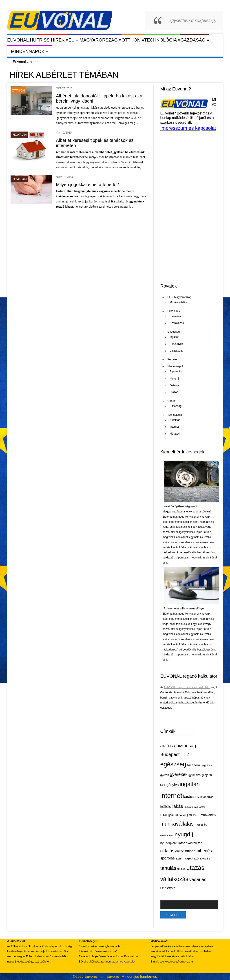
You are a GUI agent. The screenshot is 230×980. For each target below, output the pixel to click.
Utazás (174, 392)
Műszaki (175, 434)
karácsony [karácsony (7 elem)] (191, 797)
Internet (174, 427)
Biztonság (176, 406)
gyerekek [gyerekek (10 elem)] (179, 774)
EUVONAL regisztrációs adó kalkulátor (187, 687)
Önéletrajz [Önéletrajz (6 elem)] (168, 888)
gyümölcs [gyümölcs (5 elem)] (195, 775)
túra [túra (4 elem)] (183, 869)
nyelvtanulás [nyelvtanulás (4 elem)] (167, 835)
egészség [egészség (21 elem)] (173, 764)
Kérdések (173, 359)
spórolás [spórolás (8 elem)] (168, 858)
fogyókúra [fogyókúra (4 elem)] (207, 765)
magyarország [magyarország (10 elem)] (174, 815)
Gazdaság (195, 40)
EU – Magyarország (95, 40)
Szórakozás (177, 323)
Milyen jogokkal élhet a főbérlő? (87, 185)
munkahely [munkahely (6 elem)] (208, 815)
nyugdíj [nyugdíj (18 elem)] (184, 834)
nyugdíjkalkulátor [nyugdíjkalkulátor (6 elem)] (173, 843)
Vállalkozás (177, 351)
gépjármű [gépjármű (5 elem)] (207, 775)
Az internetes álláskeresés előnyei (184, 609)
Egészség (176, 371)
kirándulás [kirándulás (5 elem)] (207, 797)
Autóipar (175, 420)
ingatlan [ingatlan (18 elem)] (190, 784)
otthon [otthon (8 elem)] (190, 851)
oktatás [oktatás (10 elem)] (167, 851)
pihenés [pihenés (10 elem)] (204, 851)
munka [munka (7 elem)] (194, 815)
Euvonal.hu (22, 40)
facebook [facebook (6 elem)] (194, 765)
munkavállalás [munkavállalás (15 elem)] (177, 824)
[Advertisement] (194, 244)
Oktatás (174, 385)
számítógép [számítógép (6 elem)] (184, 858)
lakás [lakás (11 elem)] (178, 806)
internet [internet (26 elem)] (171, 796)
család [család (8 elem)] (186, 755)
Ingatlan (19, 135)
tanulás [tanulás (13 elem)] (168, 868)
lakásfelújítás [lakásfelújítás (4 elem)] (191, 807)
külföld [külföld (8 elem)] (166, 807)
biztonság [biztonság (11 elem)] (186, 746)
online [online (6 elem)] (180, 851)
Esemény (175, 316)
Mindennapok (30, 51)
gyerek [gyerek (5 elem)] (165, 775)
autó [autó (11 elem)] (165, 746)
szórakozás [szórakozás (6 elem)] (202, 858)
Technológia (162, 40)
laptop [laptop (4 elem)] (202, 807)
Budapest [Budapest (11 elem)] (170, 754)
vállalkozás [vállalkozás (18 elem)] (174, 879)
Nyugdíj (174, 378)
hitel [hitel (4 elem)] (163, 785)
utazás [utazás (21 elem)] (195, 868)
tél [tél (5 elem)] (179, 869)
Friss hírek (52, 40)
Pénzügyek (176, 344)
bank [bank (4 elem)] (173, 746)
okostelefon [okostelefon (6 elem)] (194, 843)
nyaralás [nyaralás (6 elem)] (201, 824)
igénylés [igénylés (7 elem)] (172, 785)
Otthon (133, 40)
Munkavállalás (178, 302)
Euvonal (19, 62)
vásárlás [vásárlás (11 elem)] (198, 879)
